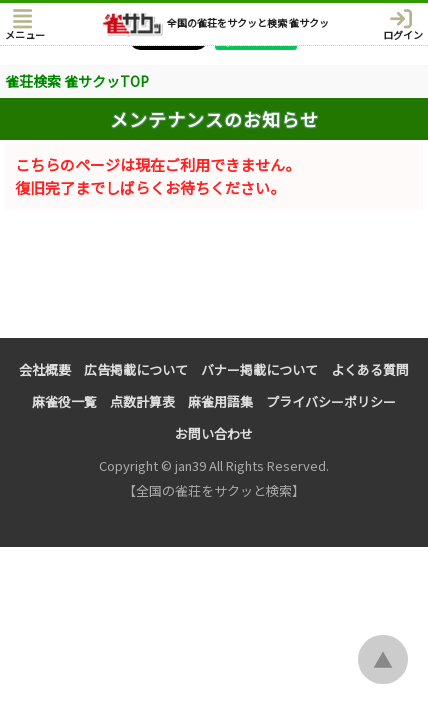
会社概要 (45, 369)
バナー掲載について (259, 369)
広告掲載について (136, 369)
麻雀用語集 (220, 401)
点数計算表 (142, 401)
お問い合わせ (214, 433)
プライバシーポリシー (331, 401)
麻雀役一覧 (64, 401)
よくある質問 (370, 369)
